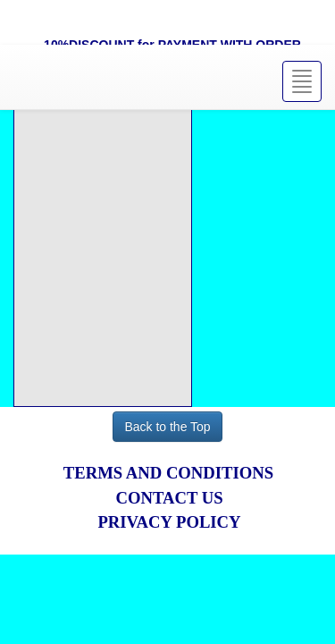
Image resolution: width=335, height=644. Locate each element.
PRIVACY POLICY (169, 522)
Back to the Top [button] (167, 427)
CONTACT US (169, 498)
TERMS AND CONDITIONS (168, 473)
